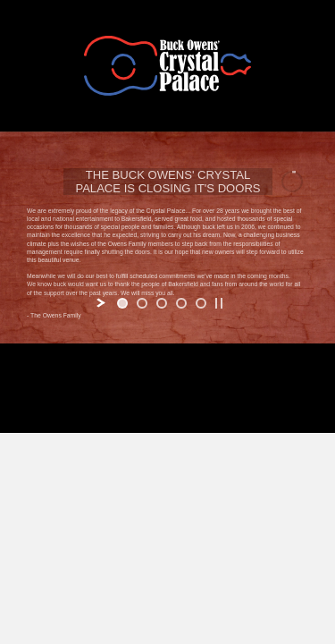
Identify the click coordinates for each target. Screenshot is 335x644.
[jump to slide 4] (181, 303)
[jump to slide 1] (122, 303)
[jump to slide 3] (162, 303)
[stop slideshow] (219, 303)
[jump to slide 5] (201, 303)
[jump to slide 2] (142, 303)
